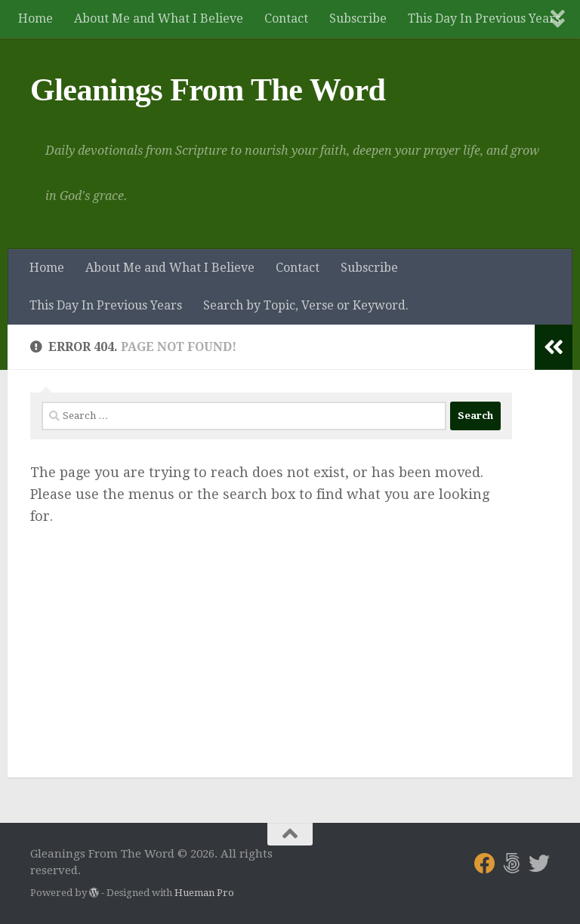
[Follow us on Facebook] (485, 864)
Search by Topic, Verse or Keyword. (306, 305)
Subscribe (358, 18)
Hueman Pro (204, 893)
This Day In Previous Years (484, 18)
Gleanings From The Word (208, 90)
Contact (286, 18)
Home (35, 18)
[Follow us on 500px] (512, 864)
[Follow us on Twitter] (539, 864)
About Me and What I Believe (159, 18)
